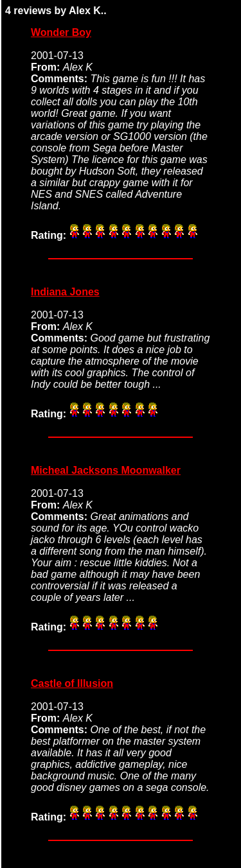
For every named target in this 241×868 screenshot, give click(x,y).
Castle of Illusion (72, 683)
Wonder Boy (61, 32)
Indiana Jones (65, 292)
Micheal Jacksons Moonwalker (106, 470)
